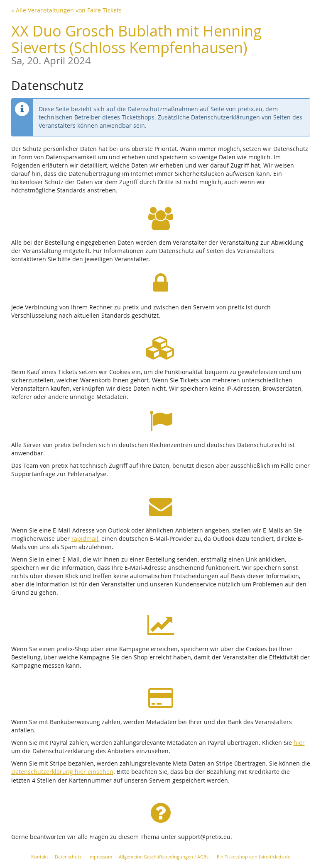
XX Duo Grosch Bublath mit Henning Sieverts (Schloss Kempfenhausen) (161, 43)
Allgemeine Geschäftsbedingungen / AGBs (164, 857)
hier (299, 743)
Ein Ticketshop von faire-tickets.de (254, 857)
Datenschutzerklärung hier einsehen (62, 772)
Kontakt (40, 857)
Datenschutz (68, 857)
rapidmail (85, 539)
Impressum (100, 857)
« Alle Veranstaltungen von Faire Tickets (66, 10)
